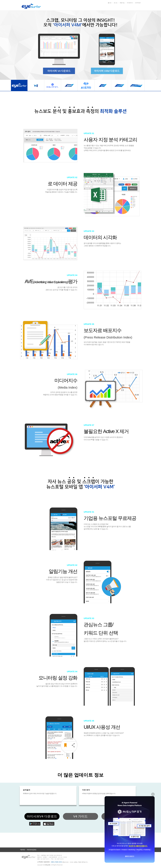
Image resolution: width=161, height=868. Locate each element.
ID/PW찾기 (138, 3)
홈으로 (110, 3)
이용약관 (22, 850)
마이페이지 (130, 3)
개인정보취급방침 (32, 850)
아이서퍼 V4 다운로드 (59, 71)
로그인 (116, 3)
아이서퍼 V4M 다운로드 (107, 71)
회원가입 (122, 3)
